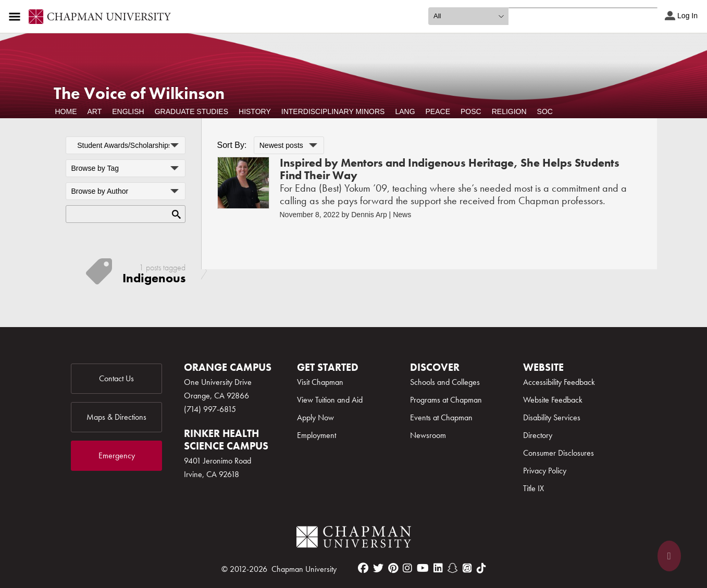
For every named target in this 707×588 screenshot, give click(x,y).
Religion (509, 111)
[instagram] (407, 568)
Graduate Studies (191, 111)
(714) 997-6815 (210, 409)
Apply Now (315, 417)
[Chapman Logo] (354, 539)
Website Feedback (553, 400)
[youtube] (423, 568)
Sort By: (232, 145)
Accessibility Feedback (559, 382)
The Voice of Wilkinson (139, 93)
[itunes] (467, 568)
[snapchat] (453, 568)
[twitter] (378, 568)
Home (66, 111)
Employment (317, 435)
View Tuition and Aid (330, 400)
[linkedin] (438, 568)
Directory (538, 435)
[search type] (468, 16)
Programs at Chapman (446, 400)
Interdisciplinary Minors (333, 111)
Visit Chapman (320, 382)
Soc (545, 111)
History (255, 111)
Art (95, 111)
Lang (405, 111)
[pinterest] (393, 568)
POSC (471, 111)
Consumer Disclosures (559, 453)
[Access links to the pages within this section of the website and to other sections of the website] (17, 17)
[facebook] (363, 568)
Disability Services (552, 417)
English (128, 111)
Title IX (534, 488)
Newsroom (428, 435)
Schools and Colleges (445, 382)
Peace (438, 111)
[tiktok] (481, 568)
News (402, 215)
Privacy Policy (545, 471)
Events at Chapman (441, 417)
